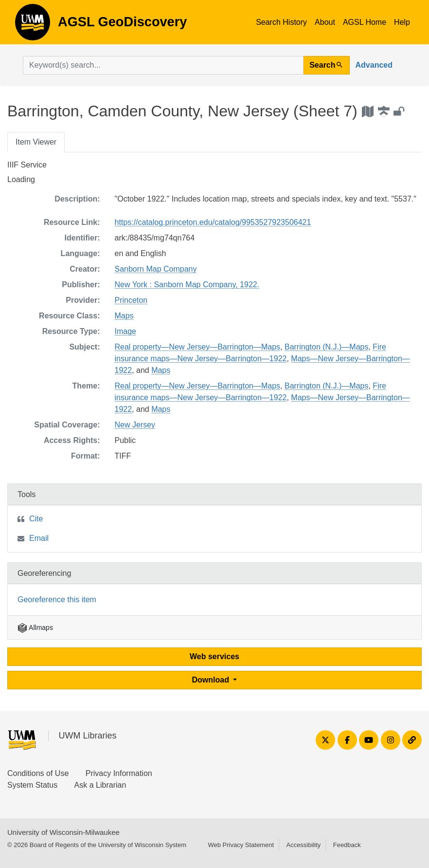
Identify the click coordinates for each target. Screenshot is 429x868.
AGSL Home (365, 22)
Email (39, 538)
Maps (124, 316)
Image (125, 331)
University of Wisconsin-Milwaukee (63, 832)
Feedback (347, 845)
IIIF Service (27, 165)
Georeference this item (57, 600)
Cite (36, 519)
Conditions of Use (38, 773)
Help (402, 22)
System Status (32, 785)
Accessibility (303, 845)
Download (212, 680)
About (325, 22)
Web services (214, 656)
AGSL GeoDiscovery (33, 25)
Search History (281, 22)
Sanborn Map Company (156, 269)
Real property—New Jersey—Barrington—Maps (198, 347)
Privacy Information (119, 773)
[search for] (163, 65)
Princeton (131, 300)
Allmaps (35, 628)
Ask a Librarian (100, 785)
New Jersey (135, 425)
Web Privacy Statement (241, 845)
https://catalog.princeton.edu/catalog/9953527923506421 (213, 222)
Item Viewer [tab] (36, 142)
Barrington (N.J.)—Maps (327, 347)
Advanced (374, 65)
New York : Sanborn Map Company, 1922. (187, 285)
